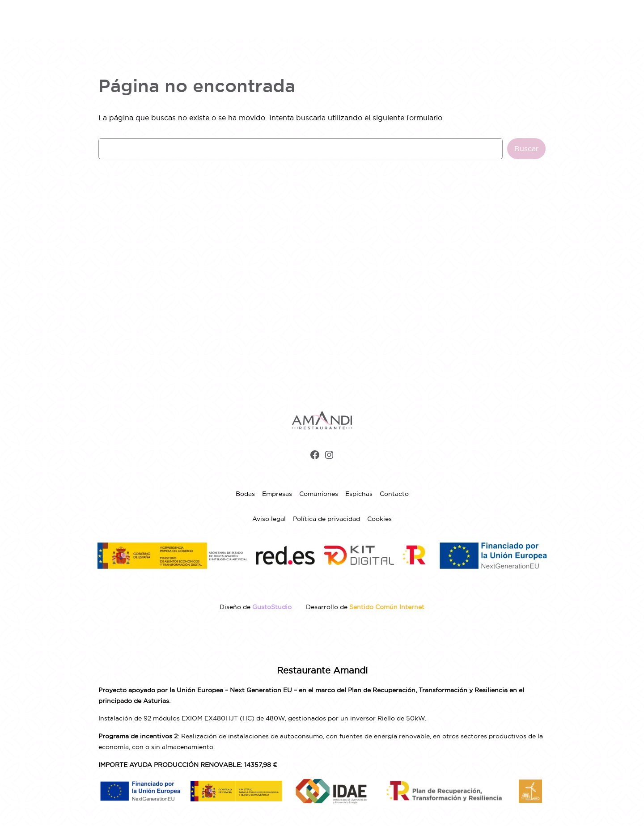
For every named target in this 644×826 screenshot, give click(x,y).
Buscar (526, 148)
